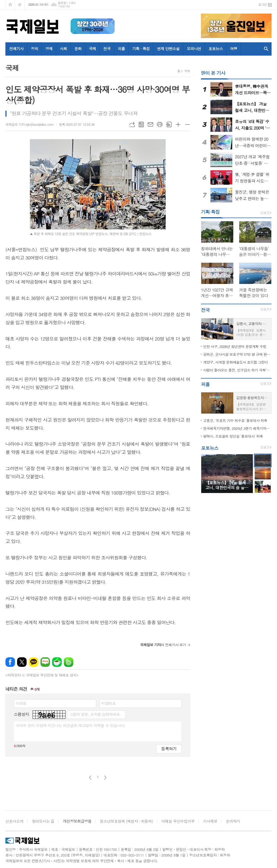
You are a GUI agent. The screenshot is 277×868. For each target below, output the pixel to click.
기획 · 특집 (141, 49)
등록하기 (169, 749)
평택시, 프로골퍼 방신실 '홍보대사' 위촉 (233, 436)
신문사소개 (14, 821)
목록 (141, 124)
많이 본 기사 (213, 73)
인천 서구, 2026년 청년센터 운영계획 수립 (235, 346)
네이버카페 (57, 662)
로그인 (262, 4)
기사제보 (210, 821)
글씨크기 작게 (187, 124)
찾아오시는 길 (43, 821)
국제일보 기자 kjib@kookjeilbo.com (29, 124)
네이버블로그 (45, 662)
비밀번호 (108, 703)
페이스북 (10, 662)
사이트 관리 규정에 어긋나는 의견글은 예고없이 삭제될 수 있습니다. (71, 725)
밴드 (69, 662)
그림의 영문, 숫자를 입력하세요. (95, 714)
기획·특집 (210, 212)
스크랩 (169, 124)
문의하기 (233, 821)
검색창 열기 (266, 49)
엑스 (22, 662)
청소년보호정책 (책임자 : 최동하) (126, 821)
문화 (78, 49)
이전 (90, 778)
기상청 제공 (64, 6)
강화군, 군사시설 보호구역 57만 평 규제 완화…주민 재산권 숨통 (237, 354)
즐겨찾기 (20, 5)
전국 (107, 49)
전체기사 (16, 49)
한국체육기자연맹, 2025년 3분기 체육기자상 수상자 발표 (237, 428)
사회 (63, 49)
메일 (150, 124)
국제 (92, 49)
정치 (34, 49)
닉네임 (21, 703)
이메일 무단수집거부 (178, 821)
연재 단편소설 (168, 49)
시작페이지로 (10, 5)
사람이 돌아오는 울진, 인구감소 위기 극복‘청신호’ (237, 370)
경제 (49, 49)
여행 (234, 49)
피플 (121, 49)
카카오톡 (34, 662)
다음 (105, 778)
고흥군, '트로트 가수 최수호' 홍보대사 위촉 (235, 420)
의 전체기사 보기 (163, 645)
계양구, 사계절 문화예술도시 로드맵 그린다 (235, 362)
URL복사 (132, 124)
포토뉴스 (216, 49)
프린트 (160, 124)
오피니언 (194, 49)
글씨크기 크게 (178, 124)
